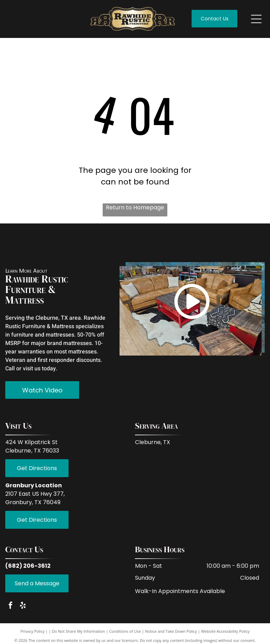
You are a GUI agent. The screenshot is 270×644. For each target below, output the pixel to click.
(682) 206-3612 (28, 569)
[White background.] (54, 245)
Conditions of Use (125, 635)
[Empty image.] (23, 245)
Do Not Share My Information (79, 635)
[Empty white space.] (86, 245)
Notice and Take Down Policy (171, 635)
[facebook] (11, 609)
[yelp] (23, 609)
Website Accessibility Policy (225, 635)
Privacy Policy (33, 635)
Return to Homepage (135, 207)
